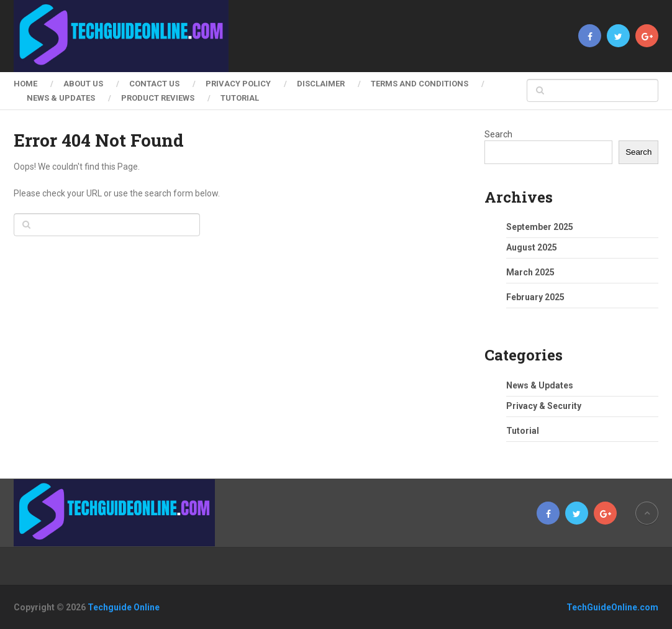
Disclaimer (321, 84)
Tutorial (240, 98)
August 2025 (532, 247)
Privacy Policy (238, 84)
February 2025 (535, 297)
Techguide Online (124, 607)
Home (25, 84)
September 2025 (540, 227)
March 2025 (530, 272)
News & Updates (61, 98)
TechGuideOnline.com (612, 607)
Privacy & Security (544, 406)
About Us (83, 84)
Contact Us (154, 84)
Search (498, 134)
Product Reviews (158, 98)
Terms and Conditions (420, 84)
